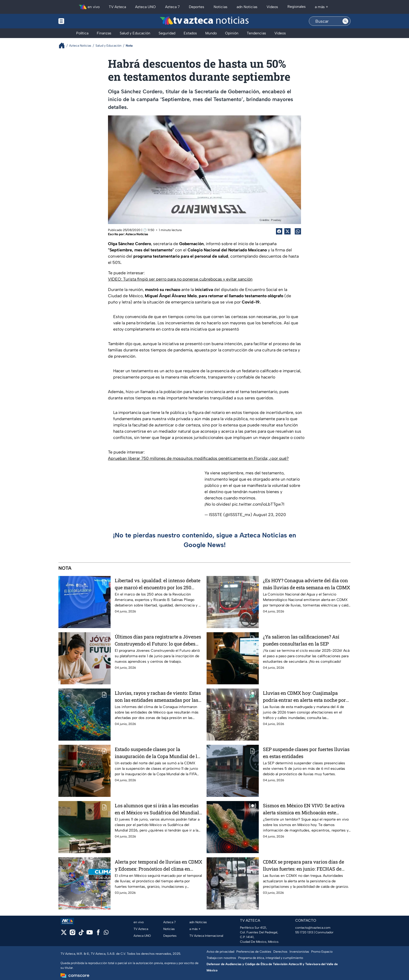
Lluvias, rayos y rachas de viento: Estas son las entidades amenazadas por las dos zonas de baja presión (158, 696)
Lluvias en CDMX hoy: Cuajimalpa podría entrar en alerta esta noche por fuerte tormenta (304, 696)
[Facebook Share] (279, 231)
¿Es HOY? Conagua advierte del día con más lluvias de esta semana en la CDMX (306, 584)
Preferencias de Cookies (254, 952)
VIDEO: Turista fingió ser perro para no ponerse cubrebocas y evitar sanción (180, 279)
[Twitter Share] (287, 231)
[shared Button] (298, 231)
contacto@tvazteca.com (313, 928)
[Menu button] (79, 21)
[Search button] (345, 21)
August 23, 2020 (270, 515)
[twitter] (64, 934)
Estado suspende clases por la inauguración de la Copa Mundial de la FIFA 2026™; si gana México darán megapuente (157, 753)
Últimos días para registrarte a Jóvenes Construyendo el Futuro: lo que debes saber (158, 640)
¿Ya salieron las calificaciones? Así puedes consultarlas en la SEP (301, 640)
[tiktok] (81, 934)
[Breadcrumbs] (64, 45)
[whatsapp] (106, 934)
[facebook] (98, 934)
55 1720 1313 (304, 932)
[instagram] (72, 934)
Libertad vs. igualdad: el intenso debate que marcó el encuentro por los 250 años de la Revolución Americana (158, 584)
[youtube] (90, 934)
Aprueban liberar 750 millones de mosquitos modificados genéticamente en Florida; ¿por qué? (198, 458)
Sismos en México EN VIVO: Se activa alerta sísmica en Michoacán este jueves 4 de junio (304, 809)
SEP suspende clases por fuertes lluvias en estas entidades (306, 753)
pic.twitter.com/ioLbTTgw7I (258, 504)
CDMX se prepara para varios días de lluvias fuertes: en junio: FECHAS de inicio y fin (303, 865)
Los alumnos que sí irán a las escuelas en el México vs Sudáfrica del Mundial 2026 (157, 809)
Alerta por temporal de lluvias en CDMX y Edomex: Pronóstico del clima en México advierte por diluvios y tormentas (158, 865)
